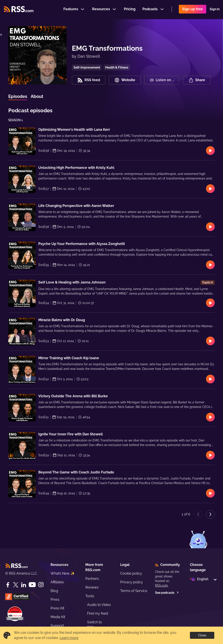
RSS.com (161, 585)
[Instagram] (41, 585)
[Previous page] (198, 514)
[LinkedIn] (24, 585)
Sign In (215, 10)
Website (125, 80)
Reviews (92, 587)
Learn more (69, 638)
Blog (54, 591)
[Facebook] (8, 585)
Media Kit (58, 617)
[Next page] (210, 514)
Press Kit (57, 608)
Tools (90, 596)
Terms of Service (134, 591)
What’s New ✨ (63, 573)
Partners (92, 579)
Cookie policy (131, 573)
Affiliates (57, 582)
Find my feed (98, 613)
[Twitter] (16, 585)
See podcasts (167, 593)
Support (57, 626)
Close (202, 635)
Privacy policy (132, 582)
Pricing (130, 9)
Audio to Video (99, 605)
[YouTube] (32, 585)
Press (55, 600)
